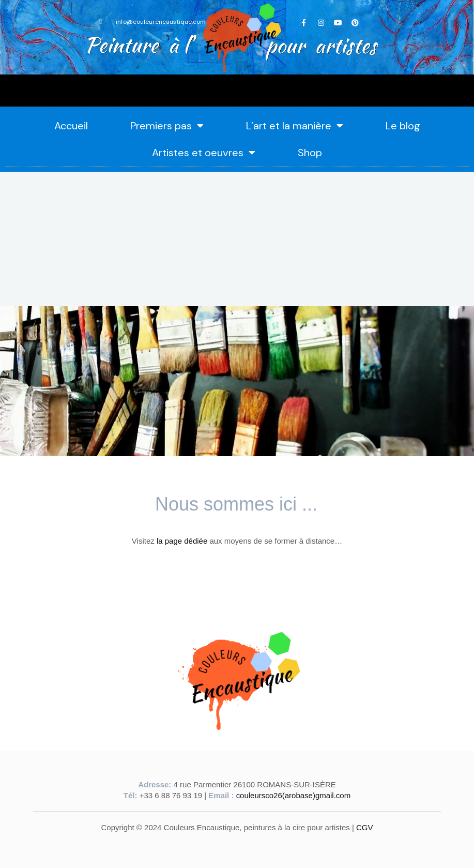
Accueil (71, 126)
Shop (310, 153)
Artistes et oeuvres (204, 153)
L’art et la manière (295, 126)
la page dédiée (182, 541)
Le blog (403, 126)
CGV (365, 826)
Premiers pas (167, 126)
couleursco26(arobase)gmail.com (294, 795)
